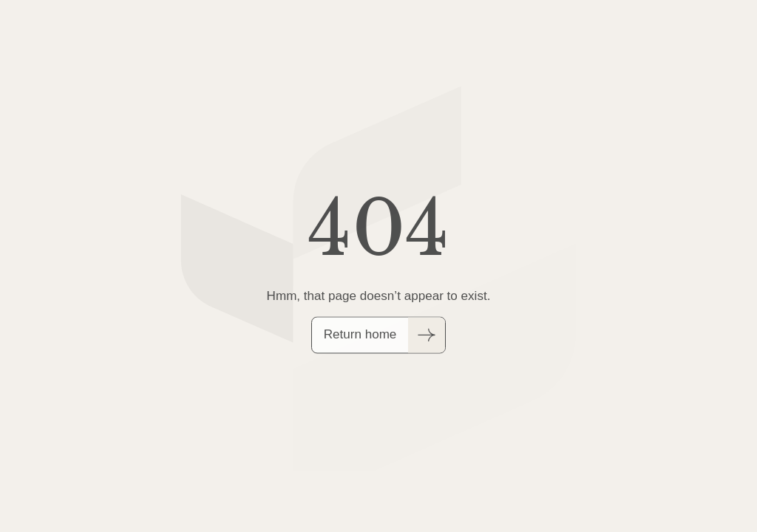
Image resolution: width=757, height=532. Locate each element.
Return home (360, 336)
